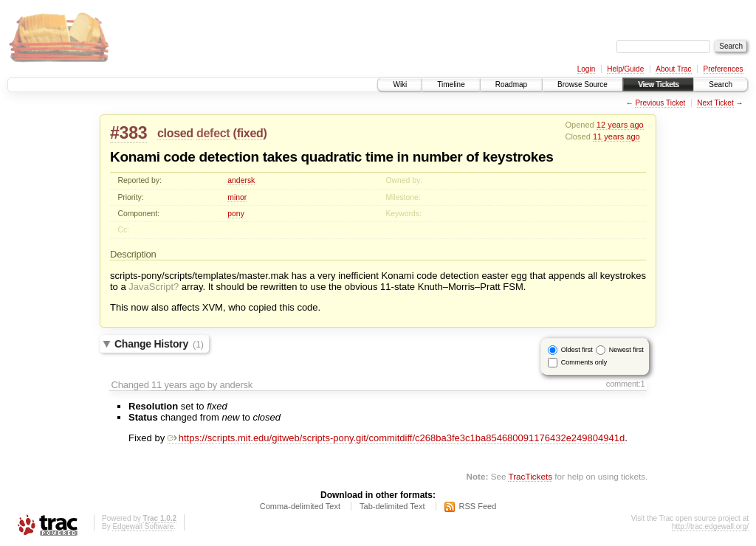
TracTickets (530, 476)
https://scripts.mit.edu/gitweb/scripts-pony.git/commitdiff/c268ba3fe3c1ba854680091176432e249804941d (396, 438)
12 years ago (620, 125)
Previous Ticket (660, 103)
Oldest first (577, 350)
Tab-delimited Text (392, 506)
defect (213, 133)
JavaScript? (154, 287)
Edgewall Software (143, 526)
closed (175, 133)
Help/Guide (625, 69)
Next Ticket (715, 103)
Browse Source (583, 84)
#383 (128, 133)
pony (236, 214)
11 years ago (616, 136)
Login (586, 69)
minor (237, 197)
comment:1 (626, 384)
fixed (250, 133)
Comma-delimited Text (300, 506)
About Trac (673, 69)
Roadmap (511, 84)
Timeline (451, 84)
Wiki (400, 84)
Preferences (724, 69)
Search (721, 84)
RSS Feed (478, 506)
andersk (241, 180)
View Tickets (658, 84)
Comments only (584, 362)
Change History (159, 344)
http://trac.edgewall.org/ (710, 526)
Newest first (626, 350)
